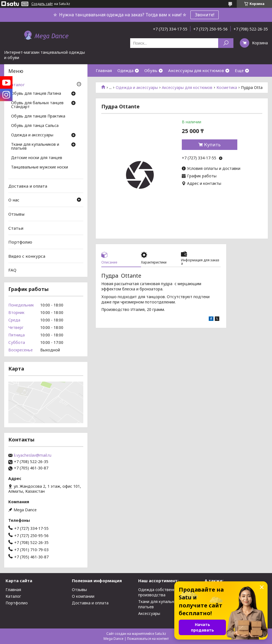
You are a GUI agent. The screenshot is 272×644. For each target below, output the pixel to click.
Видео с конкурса (27, 256)
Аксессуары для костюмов (196, 70)
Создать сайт (42, 4)
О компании (83, 596)
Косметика (227, 88)
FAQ (12, 270)
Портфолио (20, 242)
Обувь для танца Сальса (35, 126)
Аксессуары (149, 613)
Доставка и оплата (28, 186)
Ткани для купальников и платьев (35, 147)
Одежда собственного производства (160, 592)
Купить (212, 145)
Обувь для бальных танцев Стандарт (37, 105)
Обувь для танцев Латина (36, 94)
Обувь (151, 70)
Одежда (125, 70)
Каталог (17, 85)
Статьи (16, 228)
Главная (104, 70)
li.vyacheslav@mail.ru (33, 455)
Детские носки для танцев (37, 158)
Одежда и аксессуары (137, 88)
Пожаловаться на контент (148, 639)
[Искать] (226, 43)
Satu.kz (160, 634)
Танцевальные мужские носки (40, 167)
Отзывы (16, 214)
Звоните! (205, 15)
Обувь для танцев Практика (38, 116)
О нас (14, 200)
